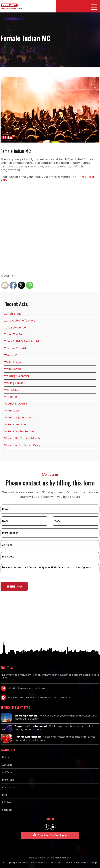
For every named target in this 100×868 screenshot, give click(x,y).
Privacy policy (37, 858)
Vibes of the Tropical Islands (22, 438)
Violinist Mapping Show (19, 418)
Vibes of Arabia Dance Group (23, 445)
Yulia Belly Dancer (15, 328)
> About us (6, 765)
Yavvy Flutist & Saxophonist (22, 341)
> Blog (4, 795)
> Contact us (8, 787)
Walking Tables (14, 383)
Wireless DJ (11, 355)
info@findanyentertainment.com (26, 688)
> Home (5, 757)
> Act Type (6, 772)
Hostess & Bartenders (28, 737)
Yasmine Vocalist (15, 348)
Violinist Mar (12, 411)
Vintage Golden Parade (19, 431)
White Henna (12, 369)
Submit (14, 586)
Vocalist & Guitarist (16, 404)
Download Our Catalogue (50, 835)
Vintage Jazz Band (16, 424)
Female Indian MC (16, 151)
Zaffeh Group (13, 314)
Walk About (11, 390)
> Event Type (7, 780)
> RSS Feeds (7, 802)
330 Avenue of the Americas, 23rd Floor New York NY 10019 (39, 698)
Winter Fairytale (14, 362)
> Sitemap (6, 810)
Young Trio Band (15, 334)
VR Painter (11, 397)
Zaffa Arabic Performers (20, 321)
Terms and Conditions (58, 858)
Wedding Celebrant (17, 376)
